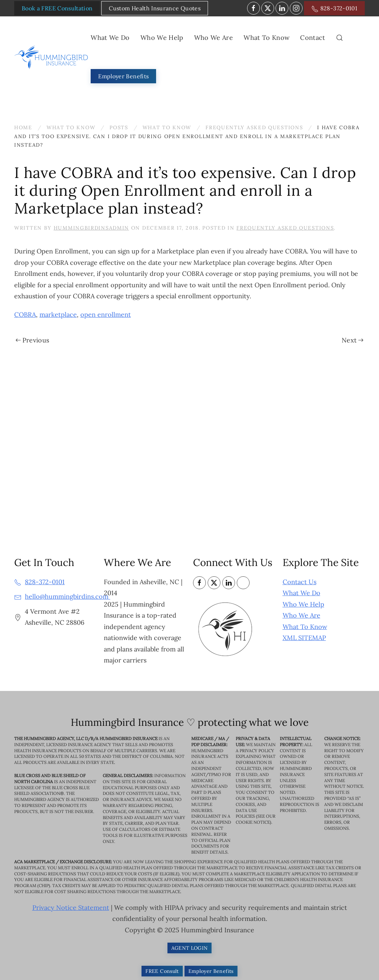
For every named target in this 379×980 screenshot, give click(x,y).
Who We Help (303, 604)
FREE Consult (162, 971)
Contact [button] (313, 38)
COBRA (25, 315)
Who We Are (301, 615)
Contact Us (300, 582)
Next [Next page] (353, 340)
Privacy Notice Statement (71, 908)
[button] (340, 38)
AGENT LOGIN (190, 948)
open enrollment (106, 315)
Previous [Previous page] (32, 340)
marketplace (58, 315)
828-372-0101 (334, 9)
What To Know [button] (266, 38)
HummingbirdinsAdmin (91, 228)
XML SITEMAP (304, 638)
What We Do (301, 593)
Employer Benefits (123, 76)
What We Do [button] (110, 38)
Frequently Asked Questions (285, 228)
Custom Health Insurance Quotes (155, 8)
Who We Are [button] (214, 38)
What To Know (305, 627)
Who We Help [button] (162, 38)
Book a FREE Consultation (57, 8)
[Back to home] (52, 57)
